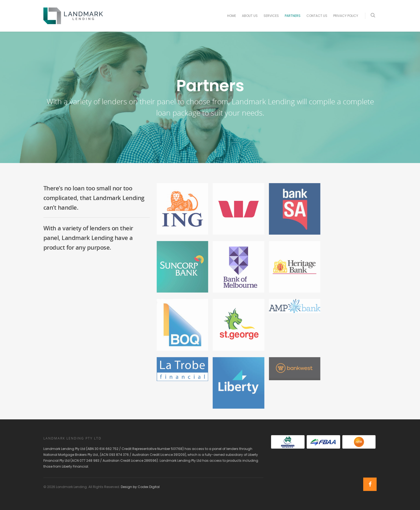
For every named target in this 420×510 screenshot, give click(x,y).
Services (271, 16)
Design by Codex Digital (140, 487)
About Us (250, 16)
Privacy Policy (346, 16)
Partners (293, 16)
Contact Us (317, 16)
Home (232, 16)
